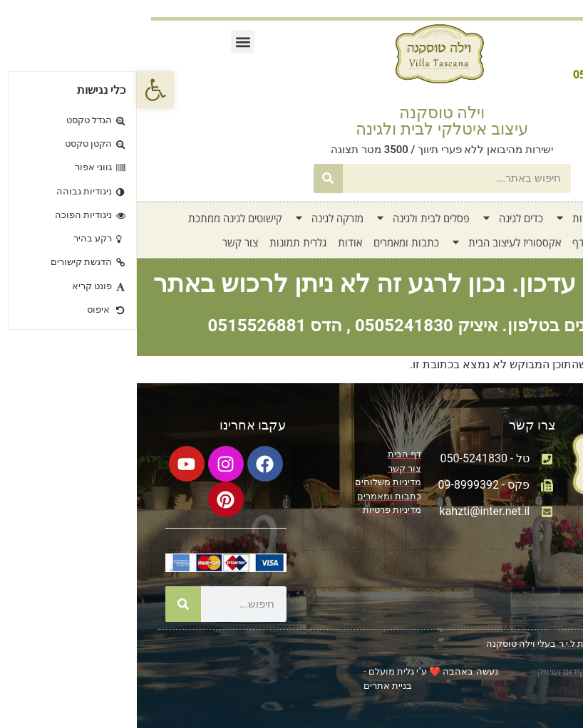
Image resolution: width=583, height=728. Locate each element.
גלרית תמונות (161, 242)
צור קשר (103, 242)
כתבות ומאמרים (269, 242)
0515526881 (120, 326)
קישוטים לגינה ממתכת (98, 218)
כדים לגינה (375, 218)
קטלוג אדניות (454, 218)
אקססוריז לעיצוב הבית (369, 242)
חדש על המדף (466, 242)
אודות (213, 242)
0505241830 (267, 326)
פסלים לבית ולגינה (285, 218)
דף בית (517, 218)
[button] (19, 90)
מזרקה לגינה (192, 218)
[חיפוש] (191, 178)
